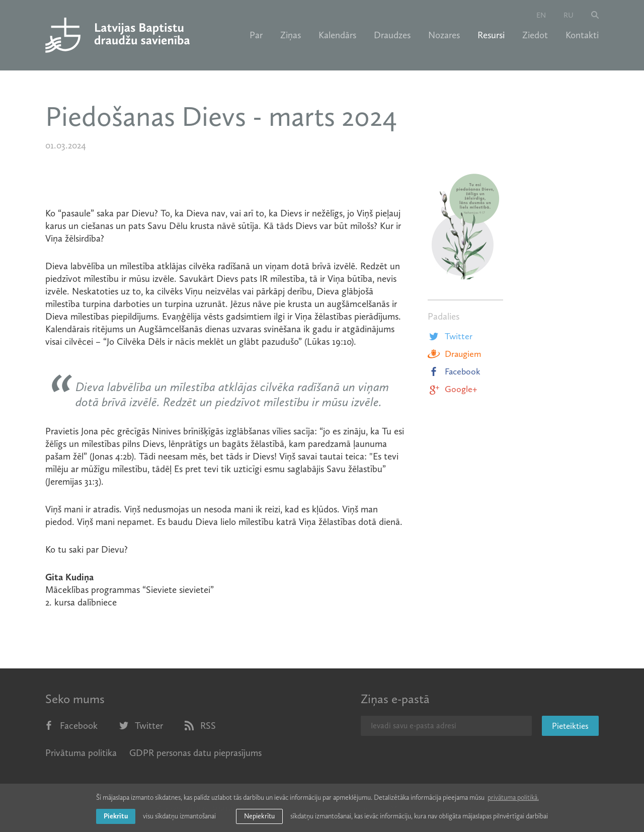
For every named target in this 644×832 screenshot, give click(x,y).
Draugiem (454, 354)
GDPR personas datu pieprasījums (195, 753)
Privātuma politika (81, 753)
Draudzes (392, 35)
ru (569, 15)
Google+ (452, 389)
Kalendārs (337, 35)
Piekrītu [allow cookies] (116, 816)
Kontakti (582, 35)
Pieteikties (570, 726)
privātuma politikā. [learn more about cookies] (513, 798)
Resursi (491, 35)
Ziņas (291, 35)
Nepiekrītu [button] (259, 816)
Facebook (454, 371)
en (541, 15)
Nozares (444, 35)
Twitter (450, 336)
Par (256, 35)
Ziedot (535, 35)
